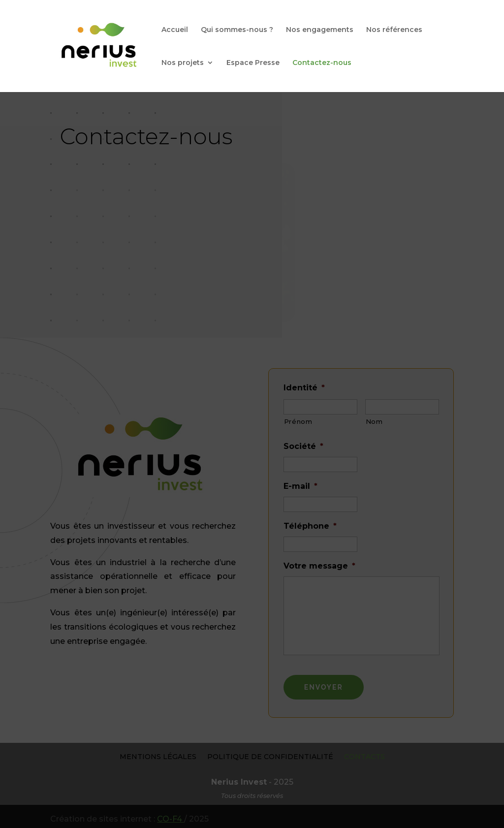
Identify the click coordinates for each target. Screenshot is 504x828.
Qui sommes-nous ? (237, 30)
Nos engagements (320, 30)
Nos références (394, 30)
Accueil (175, 30)
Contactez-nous (322, 63)
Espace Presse (253, 63)
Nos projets (183, 63)
